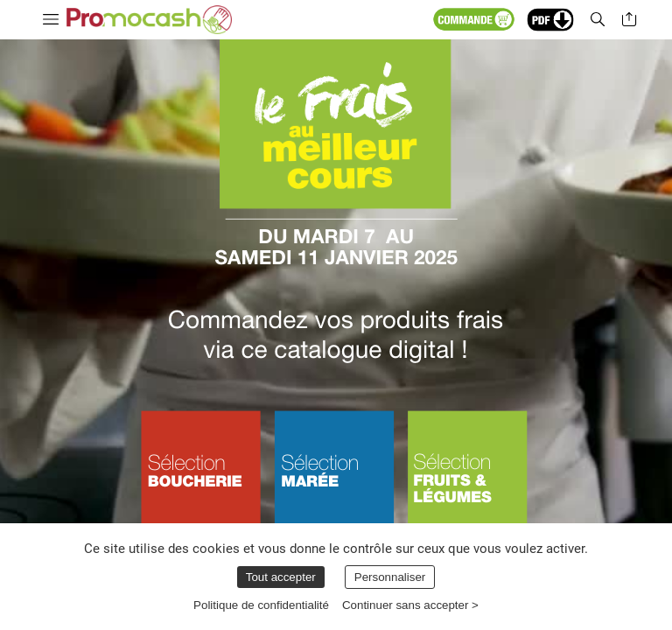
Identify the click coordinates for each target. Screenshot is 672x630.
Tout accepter (281, 577)
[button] (509, 20)
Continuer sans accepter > (410, 605)
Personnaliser (390, 577)
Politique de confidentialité (261, 605)
